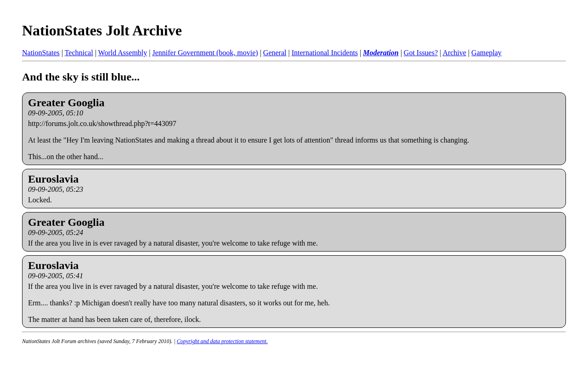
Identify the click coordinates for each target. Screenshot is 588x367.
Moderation (381, 53)
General (275, 53)
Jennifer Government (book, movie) (205, 53)
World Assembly (123, 53)
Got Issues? (421, 53)
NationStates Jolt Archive (102, 30)
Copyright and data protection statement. (222, 341)
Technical (79, 53)
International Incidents (325, 53)
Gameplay (486, 53)
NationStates (41, 53)
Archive (454, 53)
